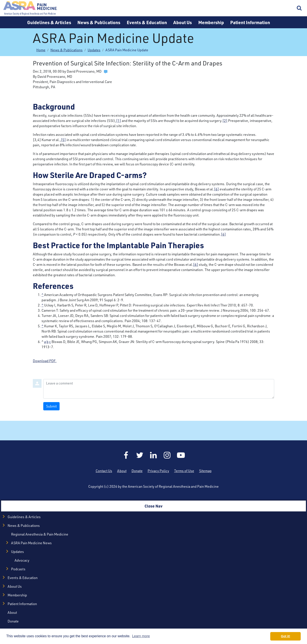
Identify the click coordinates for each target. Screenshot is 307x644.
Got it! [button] (285, 636)
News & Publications (99, 22)
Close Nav (153, 506)
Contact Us (104, 471)
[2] (225, 121)
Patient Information (250, 22)
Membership (211, 22)
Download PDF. (45, 361)
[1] (119, 121)
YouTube (181, 455)
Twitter (140, 455)
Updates (94, 50)
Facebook (126, 455)
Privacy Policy (158, 471)
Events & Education (147, 22)
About (122, 471)
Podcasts (18, 569)
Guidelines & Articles (49, 22)
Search (299, 8)
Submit (51, 406)
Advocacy (22, 560)
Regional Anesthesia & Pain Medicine (40, 534)
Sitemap (205, 471)
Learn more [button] (141, 636)
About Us (183, 22)
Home (30, 8)
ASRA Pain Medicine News (31, 543)
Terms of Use (184, 471)
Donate (137, 471)
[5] (63, 140)
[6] (216, 189)
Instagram (167, 455)
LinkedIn (153, 455)
